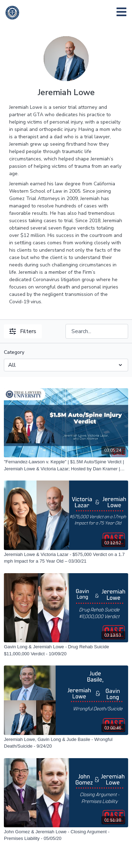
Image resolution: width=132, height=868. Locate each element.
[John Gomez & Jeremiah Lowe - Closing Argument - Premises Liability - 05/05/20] (66, 835)
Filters (23, 331)
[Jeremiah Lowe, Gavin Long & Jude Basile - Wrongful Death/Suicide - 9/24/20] (66, 743)
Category (14, 352)
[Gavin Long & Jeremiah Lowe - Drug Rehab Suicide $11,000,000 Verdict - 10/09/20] (66, 650)
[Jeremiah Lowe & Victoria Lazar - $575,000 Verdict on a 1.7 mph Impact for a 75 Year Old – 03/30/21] (66, 558)
